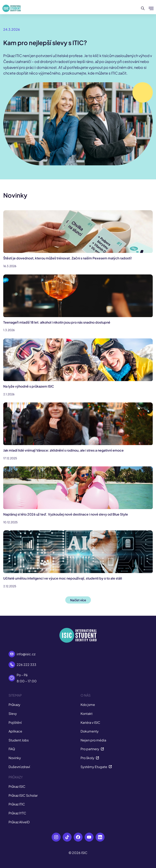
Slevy (13, 714)
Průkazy (14, 705)
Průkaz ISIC (17, 786)
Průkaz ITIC (17, 804)
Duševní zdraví (19, 767)
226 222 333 (26, 665)
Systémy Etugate (96, 767)
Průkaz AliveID (19, 822)
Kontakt (87, 714)
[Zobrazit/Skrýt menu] (151, 8)
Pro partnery (92, 749)
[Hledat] (143, 8)
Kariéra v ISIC (90, 722)
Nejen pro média (93, 740)
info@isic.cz (26, 654)
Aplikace (15, 731)
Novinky (15, 758)
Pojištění (15, 722)
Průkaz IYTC (17, 813)
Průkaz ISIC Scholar (23, 795)
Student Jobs (19, 740)
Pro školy (90, 758)
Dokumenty (90, 731)
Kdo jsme (88, 705)
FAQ (12, 749)
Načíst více (78, 600)
